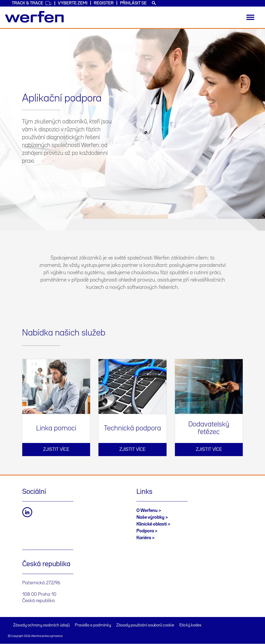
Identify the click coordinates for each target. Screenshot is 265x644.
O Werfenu (147, 511)
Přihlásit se (133, 3)
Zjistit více (56, 450)
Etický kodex (190, 625)
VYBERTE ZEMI (73, 3)
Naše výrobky (150, 517)
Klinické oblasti (152, 524)
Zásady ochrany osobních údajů (41, 625)
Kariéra (144, 538)
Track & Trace (32, 3)
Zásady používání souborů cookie (145, 625)
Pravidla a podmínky (93, 625)
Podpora (145, 531)
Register (104, 3)
